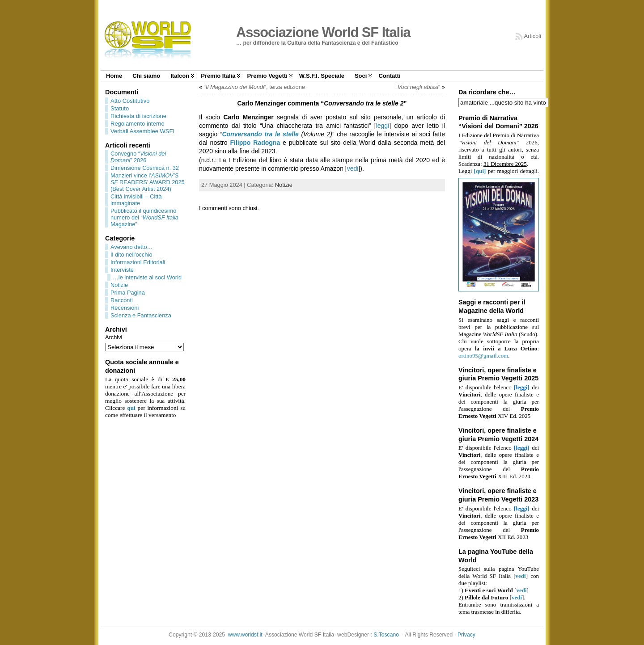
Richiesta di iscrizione (138, 116)
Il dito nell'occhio (131, 255)
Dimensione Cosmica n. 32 (145, 168)
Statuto (120, 108)
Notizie (119, 285)
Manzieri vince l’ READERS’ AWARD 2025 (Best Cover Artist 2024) (148, 182)
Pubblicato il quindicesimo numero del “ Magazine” (144, 217)
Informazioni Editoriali (138, 262)
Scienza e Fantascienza (141, 315)
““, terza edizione (254, 87)
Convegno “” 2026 (138, 157)
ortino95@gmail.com (483, 356)
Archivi (114, 337)
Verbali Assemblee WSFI (142, 131)
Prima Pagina (128, 293)
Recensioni (125, 308)
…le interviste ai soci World (147, 277)
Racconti (122, 300)
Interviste (122, 270)
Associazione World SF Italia (323, 32)
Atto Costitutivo (130, 101)
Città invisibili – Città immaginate (136, 200)
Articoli (533, 36)
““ (418, 87)
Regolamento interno (138, 124)
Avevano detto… (131, 247)
